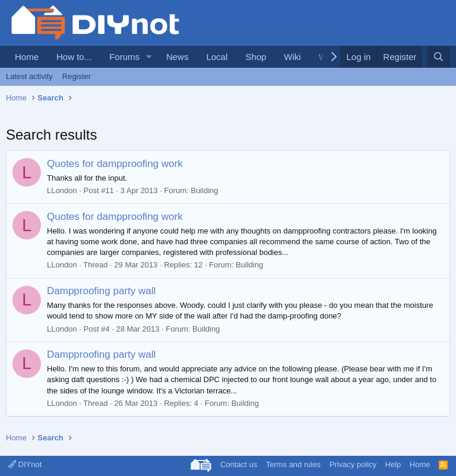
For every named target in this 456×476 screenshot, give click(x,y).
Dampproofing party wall (101, 291)
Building (204, 190)
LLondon (62, 190)
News (178, 57)
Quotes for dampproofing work (115, 164)
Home (27, 57)
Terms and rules (293, 464)
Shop (256, 57)
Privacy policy (353, 464)
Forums (124, 57)
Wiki (292, 57)
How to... (74, 57)
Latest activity (29, 76)
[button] (149, 57)
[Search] (438, 57)
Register (77, 76)
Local (217, 57)
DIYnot (25, 464)
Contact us (239, 464)
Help (393, 464)
